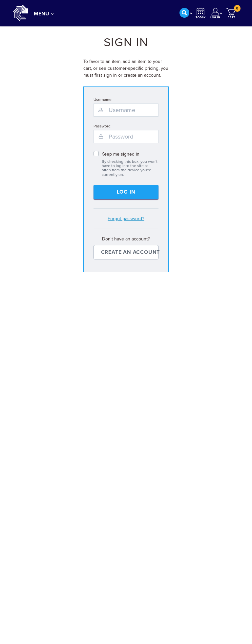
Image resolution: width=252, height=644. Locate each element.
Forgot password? (126, 219)
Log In (126, 192)
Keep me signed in (120, 154)
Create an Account (130, 252)
